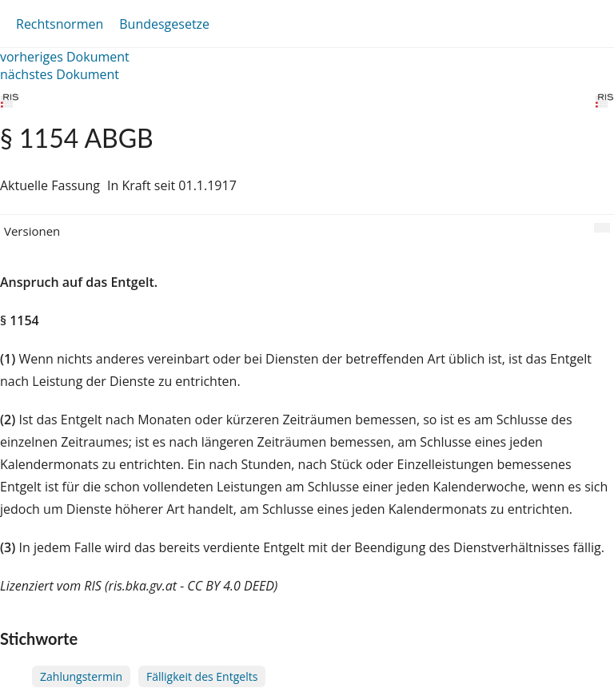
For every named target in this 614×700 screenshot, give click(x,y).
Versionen (32, 231)
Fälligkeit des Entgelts (202, 676)
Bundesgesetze (164, 24)
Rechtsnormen (60, 24)
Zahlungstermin (81, 676)
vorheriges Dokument (65, 57)
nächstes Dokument (60, 74)
